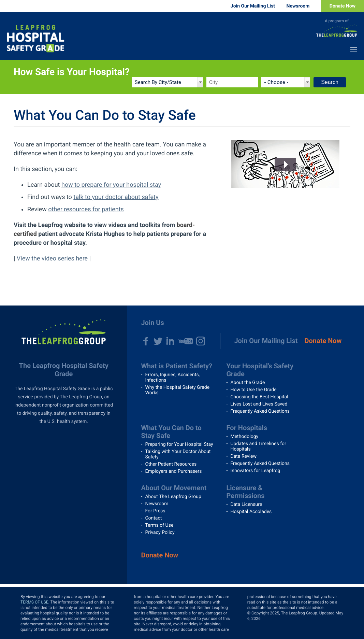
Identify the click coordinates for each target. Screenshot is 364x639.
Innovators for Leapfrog (255, 471)
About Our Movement (174, 488)
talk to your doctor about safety (116, 197)
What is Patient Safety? (177, 366)
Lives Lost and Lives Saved (259, 404)
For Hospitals (247, 428)
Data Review (243, 456)
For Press (155, 511)
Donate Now (343, 6)
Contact (153, 518)
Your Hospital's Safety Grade (260, 370)
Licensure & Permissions (245, 492)
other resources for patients (86, 209)
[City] (232, 82)
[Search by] (168, 82)
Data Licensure (246, 505)
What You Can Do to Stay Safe (171, 432)
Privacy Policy (160, 532)
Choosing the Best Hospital (259, 397)
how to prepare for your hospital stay (111, 185)
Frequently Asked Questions (260, 411)
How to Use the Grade (253, 390)
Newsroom (298, 6)
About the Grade (247, 383)
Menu (354, 50)
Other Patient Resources (171, 464)
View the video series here (52, 259)
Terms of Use (159, 525)
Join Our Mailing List (253, 6)
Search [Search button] (330, 82)
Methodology (244, 437)
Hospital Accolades (251, 512)
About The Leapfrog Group (173, 497)
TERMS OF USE (34, 602)
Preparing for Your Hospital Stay (179, 444)
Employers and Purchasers (173, 471)
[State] (286, 82)
